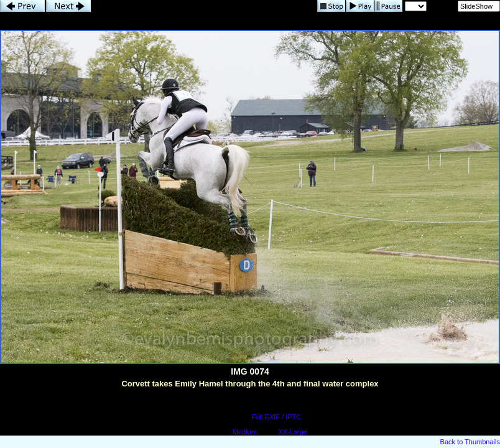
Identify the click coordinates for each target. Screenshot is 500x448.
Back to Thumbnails (470, 442)
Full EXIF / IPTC (276, 417)
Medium (245, 432)
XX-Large (292, 432)
